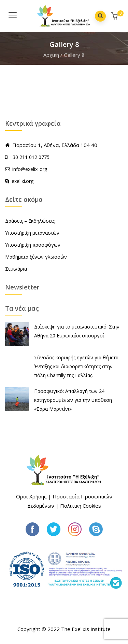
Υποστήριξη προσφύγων (33, 245)
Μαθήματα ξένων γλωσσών (36, 257)
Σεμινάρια (16, 269)
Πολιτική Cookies (81, 506)
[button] (115, 17)
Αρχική (51, 55)
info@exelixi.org (26, 169)
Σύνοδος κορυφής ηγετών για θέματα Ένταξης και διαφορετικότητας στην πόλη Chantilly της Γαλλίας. (76, 366)
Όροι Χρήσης (31, 496)
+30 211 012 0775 (30, 157)
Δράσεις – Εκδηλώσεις (30, 221)
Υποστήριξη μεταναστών (32, 233)
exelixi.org (19, 181)
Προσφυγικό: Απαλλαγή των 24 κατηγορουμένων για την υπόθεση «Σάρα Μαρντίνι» (73, 400)
